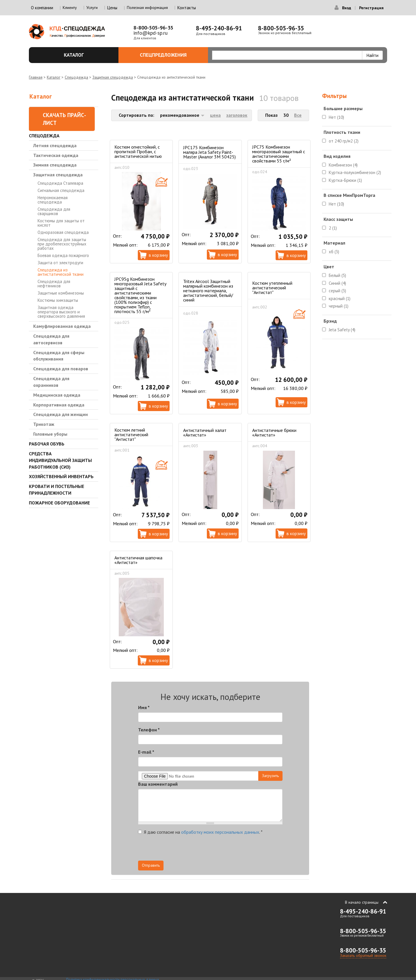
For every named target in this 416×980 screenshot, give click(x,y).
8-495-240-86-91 (219, 28)
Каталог (88, 55)
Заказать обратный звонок (363, 955)
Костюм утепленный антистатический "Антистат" (272, 288)
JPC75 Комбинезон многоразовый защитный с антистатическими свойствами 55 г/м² (279, 154)
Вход (347, 8)
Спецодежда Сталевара (60, 183)
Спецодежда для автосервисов (51, 339)
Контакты (187, 8)
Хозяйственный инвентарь (61, 476)
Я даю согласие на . (200, 832)
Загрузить (270, 776)
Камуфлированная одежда (62, 326)
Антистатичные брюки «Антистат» (274, 432)
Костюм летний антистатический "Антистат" (131, 434)
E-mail (146, 752)
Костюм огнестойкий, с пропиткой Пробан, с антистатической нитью (138, 151)
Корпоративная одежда (59, 405)
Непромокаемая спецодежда (53, 200)
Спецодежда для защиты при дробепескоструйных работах (62, 244)
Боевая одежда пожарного (63, 255)
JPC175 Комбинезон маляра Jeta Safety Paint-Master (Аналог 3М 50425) (209, 152)
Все (298, 115)
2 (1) (333, 228)
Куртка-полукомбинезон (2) (355, 172)
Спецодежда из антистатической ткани (61, 272)
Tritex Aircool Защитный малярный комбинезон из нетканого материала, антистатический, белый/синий (208, 291)
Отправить (151, 865)
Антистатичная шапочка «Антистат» (138, 560)
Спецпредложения (171, 55)
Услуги (92, 8)
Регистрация (371, 8)
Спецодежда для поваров (61, 369)
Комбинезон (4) (343, 165)
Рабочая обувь (47, 444)
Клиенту (70, 8)
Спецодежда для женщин (61, 414)
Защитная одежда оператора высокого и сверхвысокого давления (61, 312)
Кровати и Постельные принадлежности (56, 490)
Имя (144, 707)
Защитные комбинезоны (61, 293)
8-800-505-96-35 (153, 28)
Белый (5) (337, 275)
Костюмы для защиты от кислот (61, 223)
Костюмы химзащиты (58, 300)
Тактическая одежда (56, 155)
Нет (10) (336, 117)
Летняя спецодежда (55, 145)
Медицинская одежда (57, 395)
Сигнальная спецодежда (61, 190)
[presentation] (231, 849)
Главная (36, 77)
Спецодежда (76, 77)
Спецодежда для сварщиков (54, 211)
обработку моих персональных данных (220, 832)
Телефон (149, 730)
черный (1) (339, 306)
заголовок (237, 115)
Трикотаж (44, 424)
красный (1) (340, 298)
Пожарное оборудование (59, 503)
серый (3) (337, 291)
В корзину (158, 255)
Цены (112, 8)
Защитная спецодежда (113, 77)
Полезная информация (147, 8)
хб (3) (334, 252)
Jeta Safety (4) (342, 330)
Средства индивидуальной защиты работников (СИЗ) (60, 460)
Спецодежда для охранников (51, 382)
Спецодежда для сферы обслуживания (59, 356)
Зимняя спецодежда (55, 165)
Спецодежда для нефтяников (54, 284)
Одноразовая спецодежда (63, 232)
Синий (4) (337, 283)
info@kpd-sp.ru (151, 33)
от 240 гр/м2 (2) (344, 141)
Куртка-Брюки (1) (345, 180)
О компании (42, 8)
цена (215, 115)
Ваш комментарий (158, 784)
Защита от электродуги (60, 263)
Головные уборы (50, 434)
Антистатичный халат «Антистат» (205, 432)
